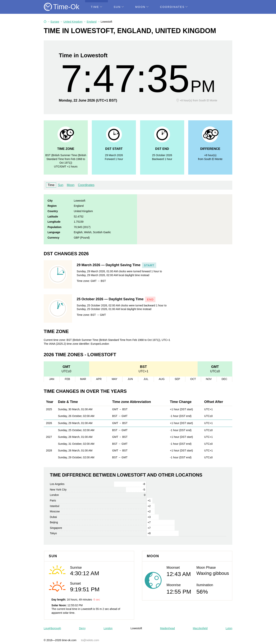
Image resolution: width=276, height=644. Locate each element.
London (108, 628)
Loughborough (52, 628)
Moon (142, 7)
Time (97, 7)
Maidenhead (167, 628)
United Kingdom (73, 22)
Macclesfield (200, 628)
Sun (119, 7)
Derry (82, 628)
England (92, 22)
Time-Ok (66, 7)
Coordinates (174, 7)
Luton (229, 628)
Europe (55, 22)
